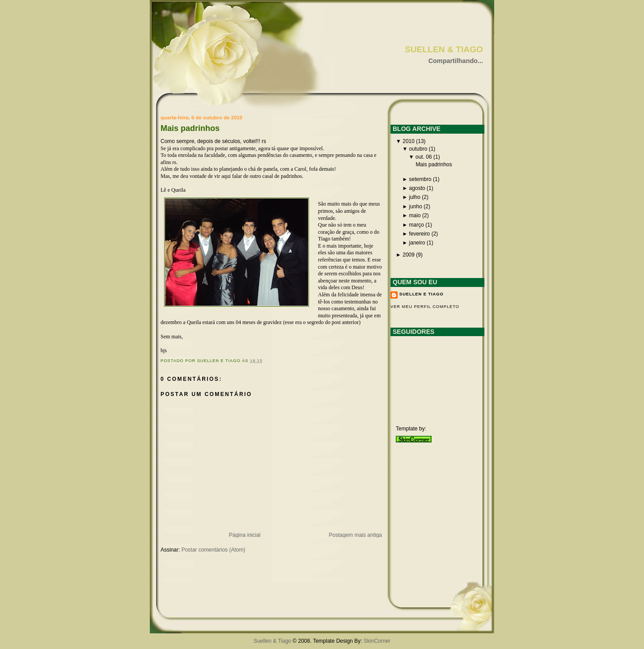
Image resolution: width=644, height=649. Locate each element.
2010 (409, 141)
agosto (417, 188)
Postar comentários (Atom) (214, 550)
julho (415, 197)
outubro (418, 149)
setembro (420, 179)
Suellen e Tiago (422, 294)
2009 (409, 255)
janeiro (417, 243)
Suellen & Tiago (444, 49)
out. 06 (424, 157)
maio (415, 215)
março (417, 225)
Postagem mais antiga (355, 535)
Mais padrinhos (190, 128)
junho (416, 206)
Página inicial (245, 535)
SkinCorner (377, 641)
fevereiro (420, 234)
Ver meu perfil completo (425, 307)
